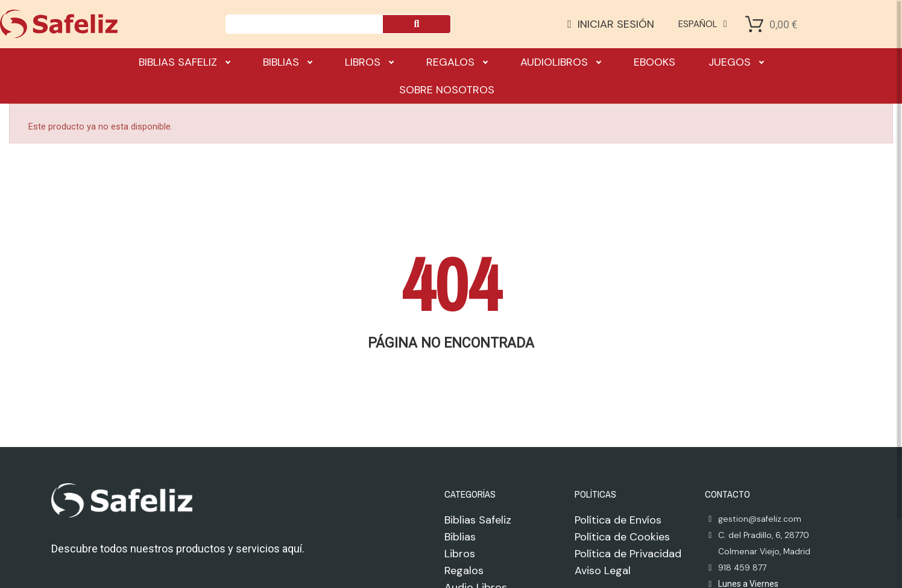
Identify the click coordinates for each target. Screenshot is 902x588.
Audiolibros (560, 62)
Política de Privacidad (628, 554)
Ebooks (654, 62)
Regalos (457, 62)
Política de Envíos (618, 520)
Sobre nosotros (447, 90)
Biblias (287, 62)
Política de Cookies (622, 537)
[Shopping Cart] (754, 24)
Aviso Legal (603, 571)
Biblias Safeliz (184, 62)
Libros (369, 62)
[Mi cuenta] (611, 24)
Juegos (736, 62)
